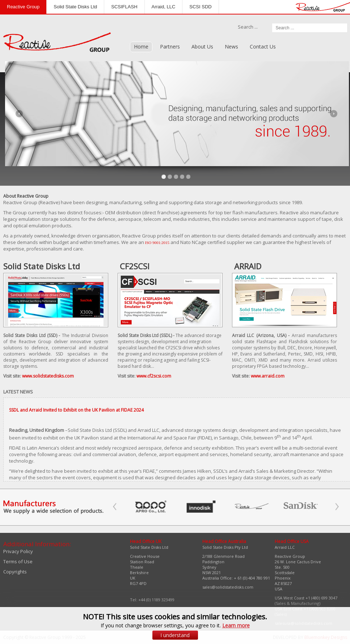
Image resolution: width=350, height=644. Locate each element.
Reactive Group (23, 7)
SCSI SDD (200, 7)
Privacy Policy (18, 551)
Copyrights (15, 572)
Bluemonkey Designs (326, 637)
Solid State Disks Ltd (75, 7)
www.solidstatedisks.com (48, 376)
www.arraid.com (268, 376)
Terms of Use (18, 561)
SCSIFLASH (124, 7)
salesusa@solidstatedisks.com (303, 623)
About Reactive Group (26, 196)
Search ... (248, 27)
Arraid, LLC (164, 7)
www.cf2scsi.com (154, 376)
